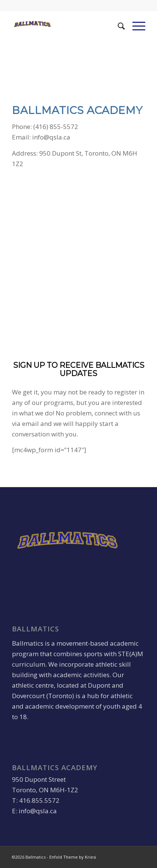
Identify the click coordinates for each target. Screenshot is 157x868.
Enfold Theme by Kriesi (73, 857)
